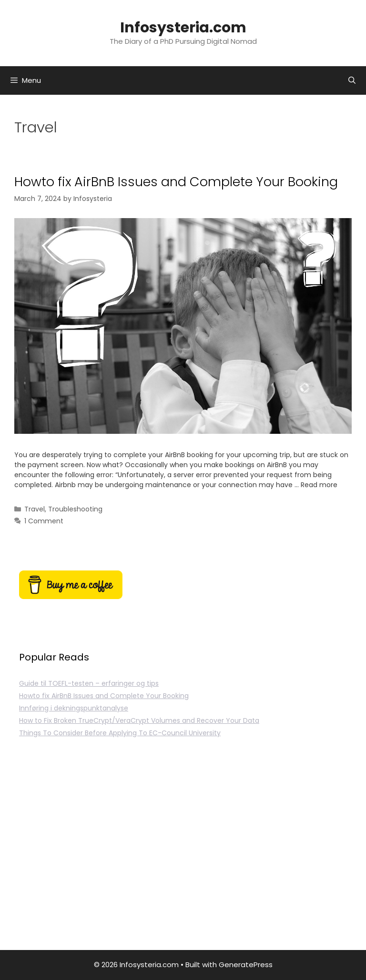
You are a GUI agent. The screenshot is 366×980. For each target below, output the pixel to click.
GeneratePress (246, 965)
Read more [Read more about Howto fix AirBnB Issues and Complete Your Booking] (319, 485)
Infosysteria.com (183, 28)
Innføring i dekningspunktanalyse (74, 708)
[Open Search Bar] (352, 80)
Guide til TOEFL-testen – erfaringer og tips (89, 683)
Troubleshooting (75, 509)
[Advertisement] (183, 855)
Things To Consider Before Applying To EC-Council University (120, 733)
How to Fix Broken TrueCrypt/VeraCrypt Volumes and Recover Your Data (139, 720)
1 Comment (44, 521)
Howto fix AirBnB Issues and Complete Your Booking (176, 182)
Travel (35, 509)
